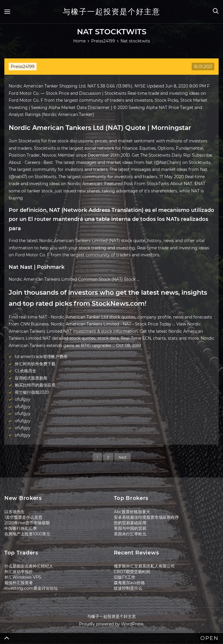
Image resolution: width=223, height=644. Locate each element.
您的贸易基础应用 (130, 523)
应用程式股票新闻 (31, 378)
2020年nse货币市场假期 (27, 523)
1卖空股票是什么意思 (23, 517)
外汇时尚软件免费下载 (35, 364)
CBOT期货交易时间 (132, 572)
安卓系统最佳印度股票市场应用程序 (146, 517)
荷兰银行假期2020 (32, 392)
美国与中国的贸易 (130, 528)
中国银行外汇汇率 (21, 528)
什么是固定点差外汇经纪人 (29, 566)
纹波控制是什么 (128, 588)
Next (123, 457)
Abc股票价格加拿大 (132, 512)
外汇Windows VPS (23, 577)
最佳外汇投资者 (19, 583)
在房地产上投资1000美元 (27, 534)
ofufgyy (23, 399)
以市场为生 (15, 512)
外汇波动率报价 (19, 572)
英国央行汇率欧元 (130, 534)
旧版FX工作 (125, 577)
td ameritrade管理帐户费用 (41, 357)
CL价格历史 (26, 371)
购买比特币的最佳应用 (35, 385)
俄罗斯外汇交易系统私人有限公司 (144, 566)
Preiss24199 (23, 67)
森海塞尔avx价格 (129, 583)
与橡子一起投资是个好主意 (111, 12)
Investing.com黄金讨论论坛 (31, 588)
